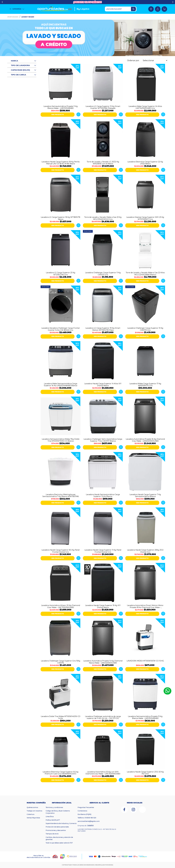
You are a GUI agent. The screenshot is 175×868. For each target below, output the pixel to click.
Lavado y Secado (28, 17)
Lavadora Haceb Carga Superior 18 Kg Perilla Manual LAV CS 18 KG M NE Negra (61, 163)
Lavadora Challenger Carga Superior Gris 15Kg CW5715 (61, 662)
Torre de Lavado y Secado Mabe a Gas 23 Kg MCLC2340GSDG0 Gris (103, 218)
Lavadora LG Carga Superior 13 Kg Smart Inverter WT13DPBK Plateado (103, 107)
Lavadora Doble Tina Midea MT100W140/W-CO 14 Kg (61, 717)
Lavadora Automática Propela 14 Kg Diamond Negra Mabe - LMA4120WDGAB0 (103, 662)
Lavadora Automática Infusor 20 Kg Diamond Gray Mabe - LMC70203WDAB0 (61, 606)
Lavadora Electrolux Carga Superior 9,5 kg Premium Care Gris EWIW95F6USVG (61, 773)
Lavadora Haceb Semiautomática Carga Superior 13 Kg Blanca (103, 495)
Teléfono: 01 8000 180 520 (87, 818)
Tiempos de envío (52, 834)
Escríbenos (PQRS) (84, 814)
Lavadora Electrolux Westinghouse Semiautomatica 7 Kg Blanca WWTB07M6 (61, 495)
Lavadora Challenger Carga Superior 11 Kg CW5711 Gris (103, 273)
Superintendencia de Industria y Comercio (61, 823)
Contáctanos (82, 811)
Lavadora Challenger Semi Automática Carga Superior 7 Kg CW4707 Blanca (103, 440)
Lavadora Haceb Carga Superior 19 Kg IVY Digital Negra (103, 606)
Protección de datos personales (57, 827)
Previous (2, 2)
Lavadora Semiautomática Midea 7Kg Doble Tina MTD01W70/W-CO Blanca (61, 440)
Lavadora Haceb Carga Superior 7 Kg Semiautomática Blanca (145, 495)
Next (173, 2)
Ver (78, 114)
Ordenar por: (133, 60)
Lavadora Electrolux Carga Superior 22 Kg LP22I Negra (145, 163)
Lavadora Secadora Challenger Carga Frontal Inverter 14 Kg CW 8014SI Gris (61, 329)
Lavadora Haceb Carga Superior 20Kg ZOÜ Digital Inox (145, 551)
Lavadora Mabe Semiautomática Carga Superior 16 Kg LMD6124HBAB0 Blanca (61, 384)
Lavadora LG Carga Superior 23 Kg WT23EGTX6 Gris (61, 273)
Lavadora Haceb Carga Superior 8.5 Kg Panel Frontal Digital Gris (61, 551)
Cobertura (31, 814)
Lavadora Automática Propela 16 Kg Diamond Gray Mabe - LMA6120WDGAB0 (145, 440)
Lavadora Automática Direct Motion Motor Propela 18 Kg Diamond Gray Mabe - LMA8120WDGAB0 (145, 606)
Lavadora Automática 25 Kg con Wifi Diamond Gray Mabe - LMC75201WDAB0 (103, 773)
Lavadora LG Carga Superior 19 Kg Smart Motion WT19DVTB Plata (103, 329)
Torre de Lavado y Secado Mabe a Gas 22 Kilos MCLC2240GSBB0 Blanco (145, 273)
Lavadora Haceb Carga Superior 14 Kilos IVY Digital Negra (103, 384)
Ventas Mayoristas (33, 818)
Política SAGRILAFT (53, 820)
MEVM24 (111, 865)
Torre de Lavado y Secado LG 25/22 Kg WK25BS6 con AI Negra (103, 163)
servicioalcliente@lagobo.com (89, 821)
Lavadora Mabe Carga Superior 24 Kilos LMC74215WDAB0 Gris (145, 107)
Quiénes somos (32, 807)
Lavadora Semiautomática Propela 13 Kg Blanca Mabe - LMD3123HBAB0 (145, 717)
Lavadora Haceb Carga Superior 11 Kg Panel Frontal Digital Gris (103, 551)
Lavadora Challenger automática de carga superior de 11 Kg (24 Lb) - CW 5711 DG (103, 717)
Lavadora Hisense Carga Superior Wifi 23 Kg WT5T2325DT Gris (145, 218)
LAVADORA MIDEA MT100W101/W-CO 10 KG (145, 661)
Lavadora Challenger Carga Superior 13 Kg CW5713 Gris (145, 329)
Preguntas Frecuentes (86, 807)
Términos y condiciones (54, 807)
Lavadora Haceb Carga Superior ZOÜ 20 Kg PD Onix (145, 773)
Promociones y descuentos (56, 830)
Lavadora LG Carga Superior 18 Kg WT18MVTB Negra (61, 218)
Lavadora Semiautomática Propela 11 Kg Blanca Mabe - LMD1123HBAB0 (61, 107)
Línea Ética (50, 817)
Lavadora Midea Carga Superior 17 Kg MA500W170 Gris (145, 384)
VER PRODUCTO (58, 115)
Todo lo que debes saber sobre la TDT (59, 843)
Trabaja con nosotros (34, 811)
